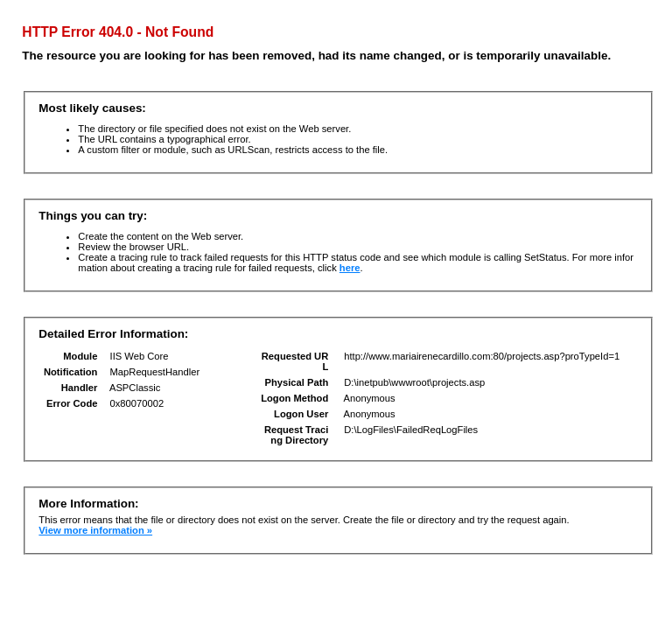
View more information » (95, 530)
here (350, 268)
